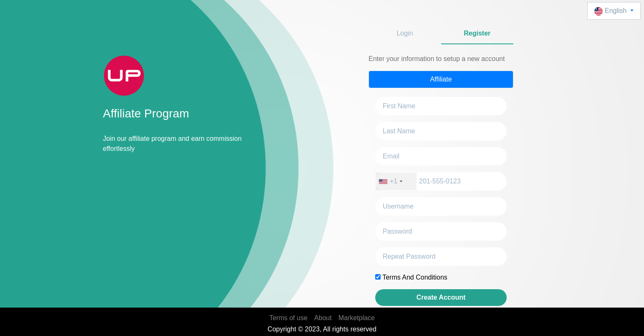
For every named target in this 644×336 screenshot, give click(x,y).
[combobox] (396, 181)
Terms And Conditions (415, 277)
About (323, 318)
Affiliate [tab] (441, 79)
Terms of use (288, 318)
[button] (614, 11)
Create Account (441, 297)
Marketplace (357, 318)
